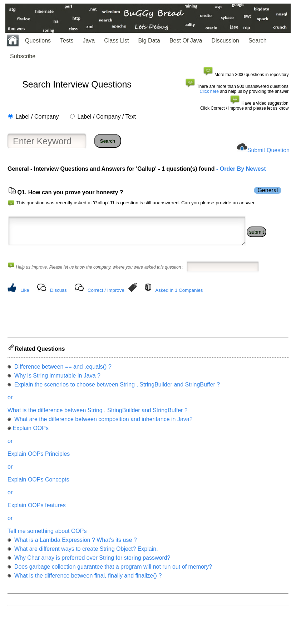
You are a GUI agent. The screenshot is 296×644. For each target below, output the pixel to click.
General (268, 190)
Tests (67, 41)
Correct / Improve (106, 296)
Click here (209, 91)
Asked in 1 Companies (179, 296)
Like (25, 296)
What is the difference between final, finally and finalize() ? (87, 583)
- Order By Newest (240, 169)
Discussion (225, 41)
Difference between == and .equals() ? (62, 374)
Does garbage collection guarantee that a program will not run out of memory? (112, 574)
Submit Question (268, 150)
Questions (38, 41)
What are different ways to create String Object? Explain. (85, 556)
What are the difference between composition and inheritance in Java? (102, 427)
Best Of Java (186, 41)
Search (258, 41)
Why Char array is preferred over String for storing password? (91, 565)
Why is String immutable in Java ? (56, 383)
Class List (116, 41)
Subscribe (23, 56)
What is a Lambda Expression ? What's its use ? (75, 547)
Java (89, 41)
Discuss (58, 296)
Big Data (149, 41)
